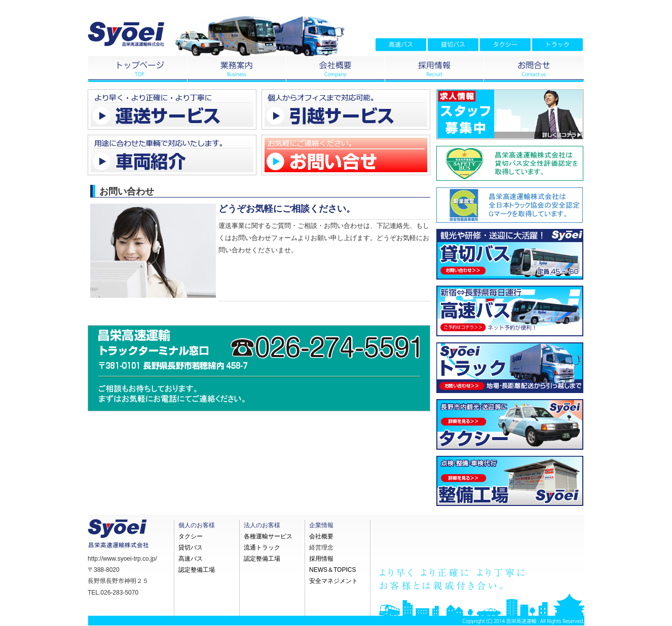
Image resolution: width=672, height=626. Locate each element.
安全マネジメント (333, 581)
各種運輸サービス (268, 536)
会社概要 (321, 536)
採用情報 (321, 559)
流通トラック (262, 547)
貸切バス (191, 547)
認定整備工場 (197, 570)
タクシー (191, 536)
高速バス (191, 559)
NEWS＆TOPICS (332, 570)
